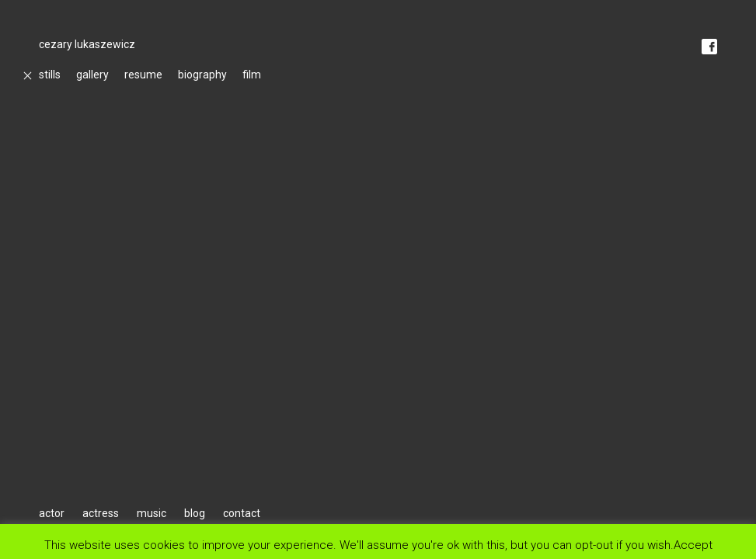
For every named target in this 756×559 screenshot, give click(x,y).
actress (101, 513)
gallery (92, 75)
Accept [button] (693, 545)
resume (143, 75)
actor (52, 513)
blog (195, 513)
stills (50, 75)
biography (202, 75)
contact (242, 513)
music (152, 513)
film (252, 75)
